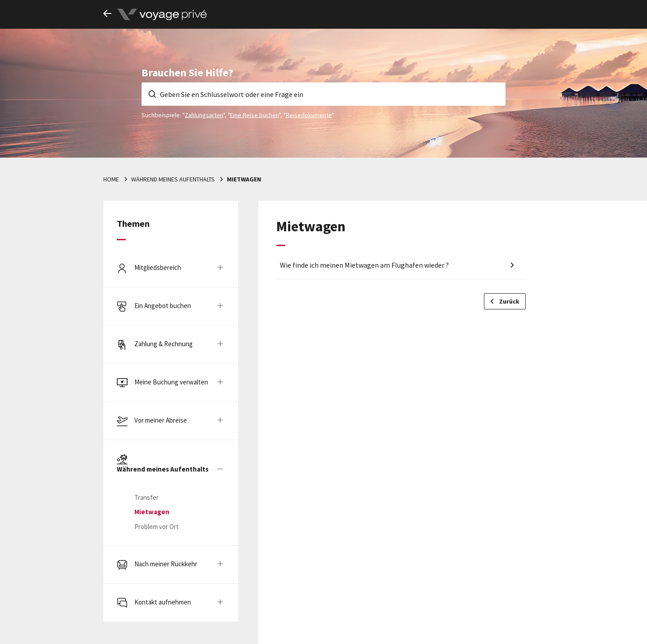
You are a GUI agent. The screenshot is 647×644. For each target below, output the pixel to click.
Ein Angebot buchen (163, 306)
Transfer (146, 497)
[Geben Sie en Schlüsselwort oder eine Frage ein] (323, 94)
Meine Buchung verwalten (171, 382)
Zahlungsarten (204, 115)
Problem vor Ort (157, 527)
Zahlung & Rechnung (164, 344)
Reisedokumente (309, 115)
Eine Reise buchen (255, 115)
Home (111, 179)
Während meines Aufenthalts (173, 179)
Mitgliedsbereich (158, 267)
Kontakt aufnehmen (163, 602)
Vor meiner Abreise (161, 420)
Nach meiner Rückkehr (166, 564)
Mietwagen (244, 179)
